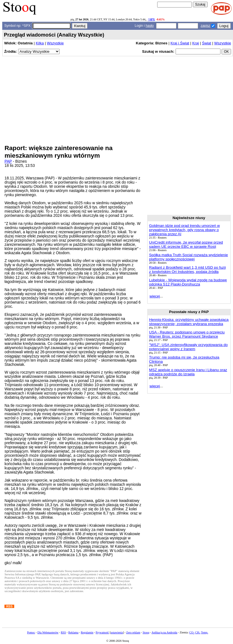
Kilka (40, 43)
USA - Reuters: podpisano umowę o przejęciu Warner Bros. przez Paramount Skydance (187, 334)
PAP (8, 161)
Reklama (73, 632)
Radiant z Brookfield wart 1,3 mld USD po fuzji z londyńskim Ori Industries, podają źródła (188, 270)
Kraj (196, 43)
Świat (207, 43)
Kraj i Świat (180, 43)
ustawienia (117, 632)
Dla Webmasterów (48, 632)
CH (198, 632)
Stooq (146, 632)
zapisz (205, 26)
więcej (155, 296)
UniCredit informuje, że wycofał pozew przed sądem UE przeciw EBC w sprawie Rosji (186, 244)
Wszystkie (55, 43)
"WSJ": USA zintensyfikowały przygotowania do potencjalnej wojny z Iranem (188, 347)
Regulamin (87, 632)
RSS (63, 632)
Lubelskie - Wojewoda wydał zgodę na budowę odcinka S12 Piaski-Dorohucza (188, 282)
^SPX (151, 19)
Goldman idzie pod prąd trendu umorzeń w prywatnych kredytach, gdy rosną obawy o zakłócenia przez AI (185, 230)
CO (192, 632)
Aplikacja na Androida (165, 632)
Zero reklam (133, 632)
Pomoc (31, 632)
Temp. (205, 632)
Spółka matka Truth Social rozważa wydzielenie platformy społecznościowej (189, 257)
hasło (150, 26)
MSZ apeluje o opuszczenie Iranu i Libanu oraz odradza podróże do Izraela (188, 372)
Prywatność (102, 632)
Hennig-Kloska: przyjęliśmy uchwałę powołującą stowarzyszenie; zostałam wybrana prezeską (189, 322)
